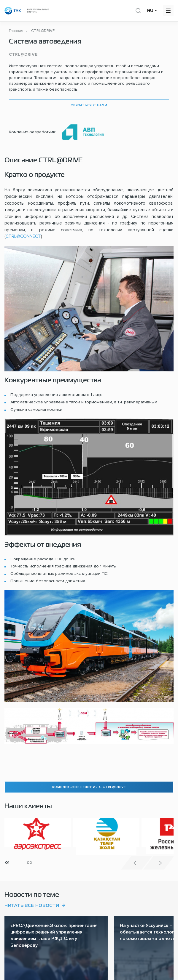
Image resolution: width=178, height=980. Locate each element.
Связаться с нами (89, 105)
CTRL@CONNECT (23, 236)
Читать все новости (32, 906)
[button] (136, 863)
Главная (16, 31)
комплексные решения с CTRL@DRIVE (89, 787)
